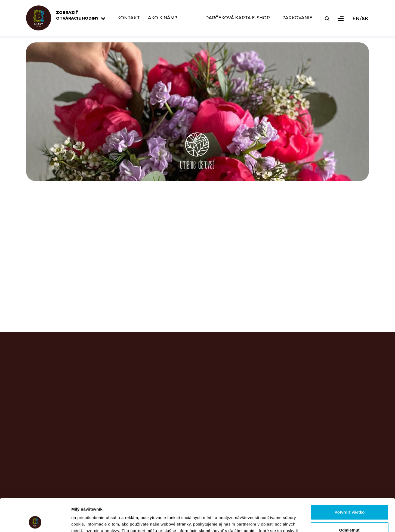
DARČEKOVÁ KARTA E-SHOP (237, 18)
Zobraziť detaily (87, 521)
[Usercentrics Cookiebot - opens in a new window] (35, 521)
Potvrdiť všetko (350, 481)
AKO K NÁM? (163, 18)
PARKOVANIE (297, 18)
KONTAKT (129, 18)
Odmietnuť (349, 499)
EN (356, 19)
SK (365, 19)
